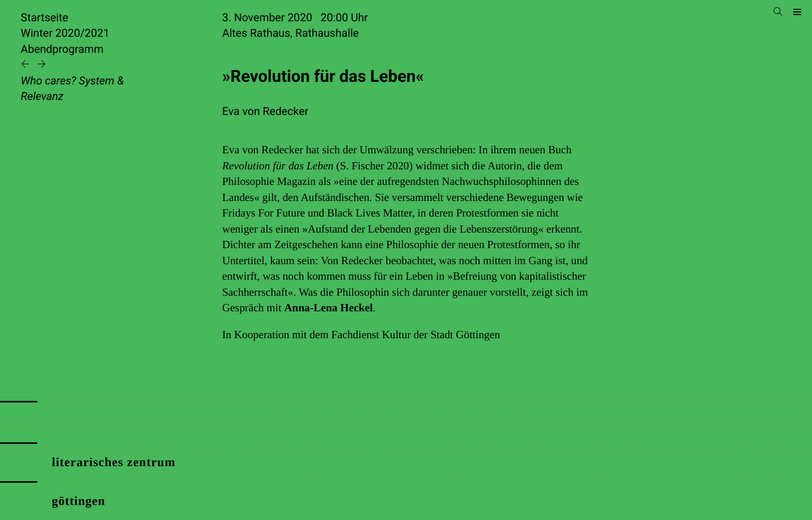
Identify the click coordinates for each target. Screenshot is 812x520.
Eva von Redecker (265, 112)
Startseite (45, 18)
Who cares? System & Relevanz (72, 89)
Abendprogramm (62, 49)
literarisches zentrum (114, 463)
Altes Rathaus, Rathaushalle (291, 33)
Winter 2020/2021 (65, 33)
